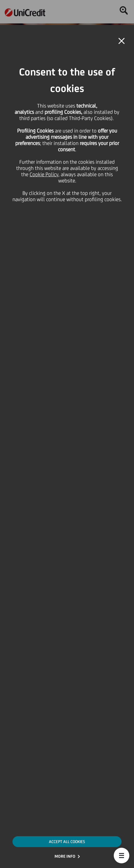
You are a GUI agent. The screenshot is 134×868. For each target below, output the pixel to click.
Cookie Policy (44, 174)
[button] (122, 856)
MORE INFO (65, 856)
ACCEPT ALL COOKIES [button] (67, 842)
